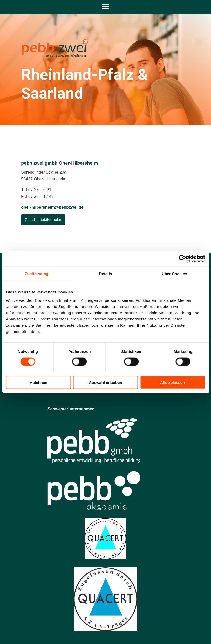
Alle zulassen (172, 382)
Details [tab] (106, 274)
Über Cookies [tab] (174, 274)
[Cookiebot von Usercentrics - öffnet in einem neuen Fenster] (182, 259)
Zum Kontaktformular (43, 219)
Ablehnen (38, 382)
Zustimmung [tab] (36, 274)
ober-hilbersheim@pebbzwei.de (52, 207)
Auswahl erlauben (105, 382)
